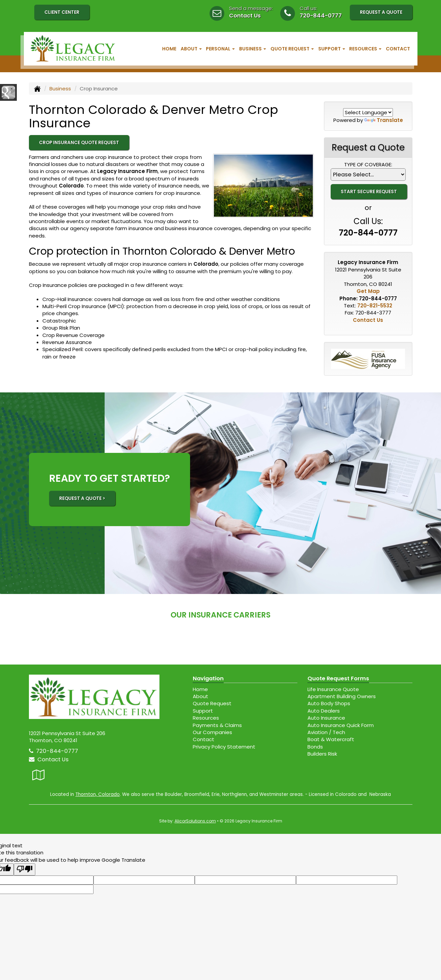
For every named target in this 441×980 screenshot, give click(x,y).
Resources (206, 718)
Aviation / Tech (326, 732)
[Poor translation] (25, 869)
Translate (384, 120)
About (200, 696)
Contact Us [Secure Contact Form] (368, 320)
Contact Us (245, 16)
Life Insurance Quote (333, 689)
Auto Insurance (326, 718)
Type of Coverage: (368, 164)
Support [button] (332, 49)
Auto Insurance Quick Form (341, 725)
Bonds (315, 747)
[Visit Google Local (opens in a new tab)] (39, 775)
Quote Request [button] (292, 49)
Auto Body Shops (329, 703)
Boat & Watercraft (331, 739)
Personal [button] (220, 49)
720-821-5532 (375, 306)
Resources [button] (365, 49)
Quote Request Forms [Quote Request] (338, 678)
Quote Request (212, 703)
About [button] (191, 49)
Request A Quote (381, 12)
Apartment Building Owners (342, 696)
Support (203, 711)
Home (169, 49)
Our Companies (212, 732)
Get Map (368, 291)
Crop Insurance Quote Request (79, 143)
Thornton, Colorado (98, 794)
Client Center (62, 12)
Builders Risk (322, 754)
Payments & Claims (217, 725)
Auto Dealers (324, 711)
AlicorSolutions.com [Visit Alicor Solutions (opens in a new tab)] (195, 821)
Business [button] (253, 49)
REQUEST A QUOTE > (82, 498)
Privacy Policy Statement (224, 747)
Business (60, 89)
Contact (398, 49)
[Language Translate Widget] (368, 112)
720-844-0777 (321, 16)
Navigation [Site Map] (208, 678)
